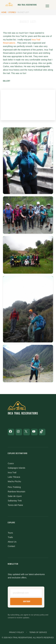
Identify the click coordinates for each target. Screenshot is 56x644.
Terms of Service (38, 632)
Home (4, 12)
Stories (12, 12)
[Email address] (26, 593)
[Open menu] (47, 5)
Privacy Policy (17, 632)
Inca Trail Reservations (27, 5)
